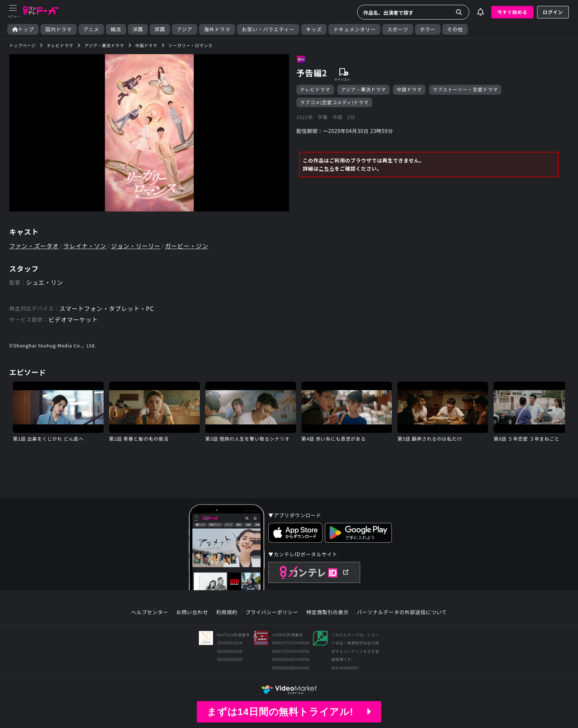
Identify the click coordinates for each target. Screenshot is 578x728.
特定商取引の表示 (328, 612)
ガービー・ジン (187, 246)
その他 (455, 29)
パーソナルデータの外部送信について (402, 612)
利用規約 (227, 612)
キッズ (314, 29)
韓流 (116, 29)
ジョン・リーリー (136, 246)
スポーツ (398, 29)
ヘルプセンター (150, 612)
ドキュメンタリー (354, 29)
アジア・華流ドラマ (363, 89)
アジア (184, 29)
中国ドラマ (409, 89)
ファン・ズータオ (34, 246)
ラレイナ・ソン (85, 246)
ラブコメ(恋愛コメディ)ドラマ (334, 102)
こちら (326, 168)
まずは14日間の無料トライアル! (289, 712)
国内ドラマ (59, 29)
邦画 (160, 29)
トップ (23, 29)
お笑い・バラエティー (268, 29)
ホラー (428, 29)
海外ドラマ (217, 29)
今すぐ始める (512, 12)
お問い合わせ (192, 612)
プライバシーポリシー (272, 612)
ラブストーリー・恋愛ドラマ (465, 89)
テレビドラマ (315, 89)
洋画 (138, 29)
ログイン (553, 12)
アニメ (91, 29)
